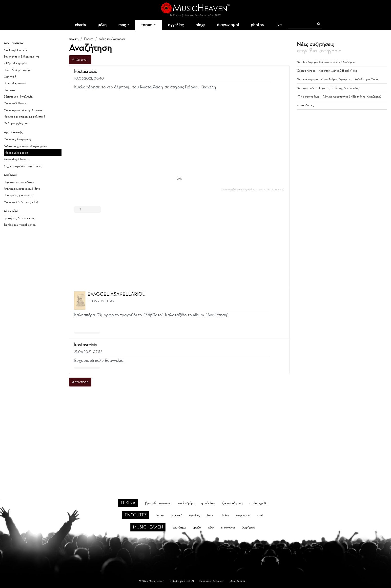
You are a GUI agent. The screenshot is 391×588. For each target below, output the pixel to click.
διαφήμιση (248, 527)
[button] (281, 72)
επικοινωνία (228, 527)
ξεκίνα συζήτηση (232, 503)
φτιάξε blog (208, 503)
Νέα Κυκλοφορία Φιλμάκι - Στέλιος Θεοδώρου (326, 62)
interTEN (189, 581)
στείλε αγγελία (258, 503)
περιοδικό (176, 515)
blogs (200, 25)
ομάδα (197, 527)
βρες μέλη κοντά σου (158, 503)
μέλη (102, 25)
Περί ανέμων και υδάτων (19, 182)
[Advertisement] (179, 249)
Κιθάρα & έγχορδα (15, 63)
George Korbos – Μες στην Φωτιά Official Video (327, 71)
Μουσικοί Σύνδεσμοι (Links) (21, 202)
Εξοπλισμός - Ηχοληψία (18, 97)
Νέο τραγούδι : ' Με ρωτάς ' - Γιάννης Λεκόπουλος (328, 88)
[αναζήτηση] (301, 24)
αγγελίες (176, 25)
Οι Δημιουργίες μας (16, 123)
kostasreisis (86, 71)
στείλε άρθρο (186, 503)
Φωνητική (10, 77)
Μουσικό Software (15, 103)
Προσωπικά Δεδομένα (212, 581)
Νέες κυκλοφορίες (16, 153)
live (278, 25)
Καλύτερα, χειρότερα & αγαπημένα (25, 146)
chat (260, 515)
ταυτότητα (179, 527)
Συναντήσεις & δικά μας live (21, 57)
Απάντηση (80, 60)
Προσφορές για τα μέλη (19, 196)
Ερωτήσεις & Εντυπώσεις (20, 218)
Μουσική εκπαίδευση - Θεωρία (23, 110)
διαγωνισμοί (228, 25)
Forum (89, 39)
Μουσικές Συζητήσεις (17, 140)
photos (257, 25)
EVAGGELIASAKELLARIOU (116, 294)
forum (147, 25)
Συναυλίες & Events (16, 160)
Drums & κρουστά (15, 83)
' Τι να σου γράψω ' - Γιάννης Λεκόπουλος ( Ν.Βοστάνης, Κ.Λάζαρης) (339, 97)
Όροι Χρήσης (237, 581)
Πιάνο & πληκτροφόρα (18, 70)
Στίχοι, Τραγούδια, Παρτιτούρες (23, 166)
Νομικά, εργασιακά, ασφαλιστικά (24, 117)
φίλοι (211, 527)
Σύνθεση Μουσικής (16, 50)
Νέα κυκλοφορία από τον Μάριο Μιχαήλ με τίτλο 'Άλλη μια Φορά (337, 80)
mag (122, 25)
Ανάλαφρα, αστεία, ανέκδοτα (22, 189)
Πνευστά (9, 90)
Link (179, 179)
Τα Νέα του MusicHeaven (20, 225)
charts (80, 25)
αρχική (74, 39)
